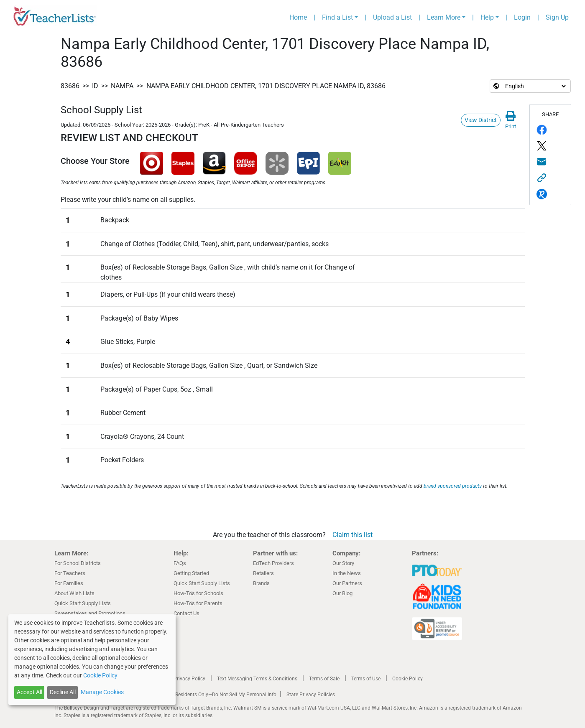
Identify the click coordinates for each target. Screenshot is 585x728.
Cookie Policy (407, 679)
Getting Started (191, 573)
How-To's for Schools (198, 593)
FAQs (180, 563)
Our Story (343, 563)
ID (95, 86)
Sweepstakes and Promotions (90, 613)
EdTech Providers (273, 563)
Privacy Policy (189, 679)
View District (481, 120)
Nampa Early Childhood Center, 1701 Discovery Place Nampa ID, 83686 (266, 86)
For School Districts (78, 563)
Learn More (444, 17)
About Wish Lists (74, 593)
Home (298, 17)
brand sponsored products (453, 486)
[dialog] (92, 660)
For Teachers (70, 573)
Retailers (263, 573)
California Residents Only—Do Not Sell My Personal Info (214, 695)
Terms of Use (366, 679)
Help (487, 17)
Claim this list (353, 535)
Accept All (29, 692)
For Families (69, 583)
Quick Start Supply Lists (83, 603)
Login (522, 17)
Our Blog (342, 593)
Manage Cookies (102, 692)
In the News (347, 573)
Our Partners (347, 583)
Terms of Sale (324, 679)
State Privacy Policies (311, 695)
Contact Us (186, 613)
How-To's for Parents (198, 603)
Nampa (122, 86)
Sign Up (557, 17)
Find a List (337, 17)
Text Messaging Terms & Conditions (257, 679)
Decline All (63, 692)
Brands (261, 583)
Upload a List (392, 17)
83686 (70, 86)
